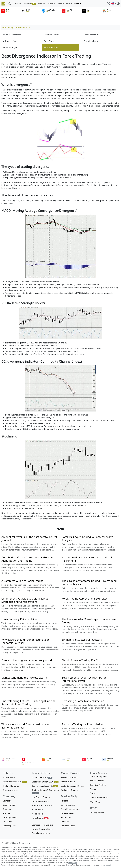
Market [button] (60, 3)
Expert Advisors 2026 (15, 782)
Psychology (95, 802)
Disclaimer (8, 822)
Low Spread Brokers (41, 797)
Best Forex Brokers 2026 (45, 782)
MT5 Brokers (38, 810)
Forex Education (51, 47)
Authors (6, 813)
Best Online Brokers (70, 778)
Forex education (23, 27)
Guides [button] (77, 3)
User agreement (10, 817)
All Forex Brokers (42, 778)
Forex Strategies (10, 47)
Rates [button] (68, 3)
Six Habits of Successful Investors (82, 640)
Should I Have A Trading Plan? (80, 660)
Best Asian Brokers (69, 790)
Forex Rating (8, 27)
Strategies (94, 789)
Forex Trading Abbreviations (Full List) (84, 599)
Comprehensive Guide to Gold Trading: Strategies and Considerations (25, 600)
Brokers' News (67, 813)
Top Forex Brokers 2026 (45, 786)
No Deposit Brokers (41, 801)
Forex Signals (49, 41)
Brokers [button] (18, 3)
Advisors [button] (42, 3)
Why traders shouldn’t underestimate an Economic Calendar (26, 641)
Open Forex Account (41, 833)
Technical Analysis (52, 35)
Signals (93, 793)
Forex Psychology (92, 41)
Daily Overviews (68, 805)
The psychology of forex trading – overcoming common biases (89, 582)
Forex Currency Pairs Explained (20, 619)
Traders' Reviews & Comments (45, 792)
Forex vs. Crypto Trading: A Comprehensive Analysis (88, 538)
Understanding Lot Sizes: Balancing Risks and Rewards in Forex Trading (28, 703)
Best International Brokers (73, 786)
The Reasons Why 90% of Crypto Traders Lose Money (89, 621)
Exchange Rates (97, 812)
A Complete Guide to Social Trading (22, 581)
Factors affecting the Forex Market (82, 724)
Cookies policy (9, 826)
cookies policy (107, 865)
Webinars (65, 822)
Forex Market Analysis (71, 809)
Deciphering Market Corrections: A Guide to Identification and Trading (27, 559)
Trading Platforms (11, 786)
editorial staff (73, 863)
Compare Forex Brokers (42, 825)
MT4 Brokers (38, 814)
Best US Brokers (68, 782)
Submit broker (9, 805)
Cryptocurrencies (10, 790)
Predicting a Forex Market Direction (83, 701)
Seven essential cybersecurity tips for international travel (84, 679)
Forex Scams (40, 818)
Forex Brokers (9, 778)
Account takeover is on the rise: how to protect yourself (29, 538)
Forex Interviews (91, 35)
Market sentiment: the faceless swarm (24, 678)
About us (7, 809)
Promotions (66, 817)
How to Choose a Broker (43, 829)
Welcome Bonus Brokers (43, 805)
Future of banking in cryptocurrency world (27, 660)
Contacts (7, 801)
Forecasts (65, 801)
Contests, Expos (68, 826)
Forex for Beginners (12, 35)
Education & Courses (99, 797)
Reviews (30, 3)
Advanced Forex (10, 41)
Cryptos (52, 3)
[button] (114, 4)
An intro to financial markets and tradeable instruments (88, 559)
